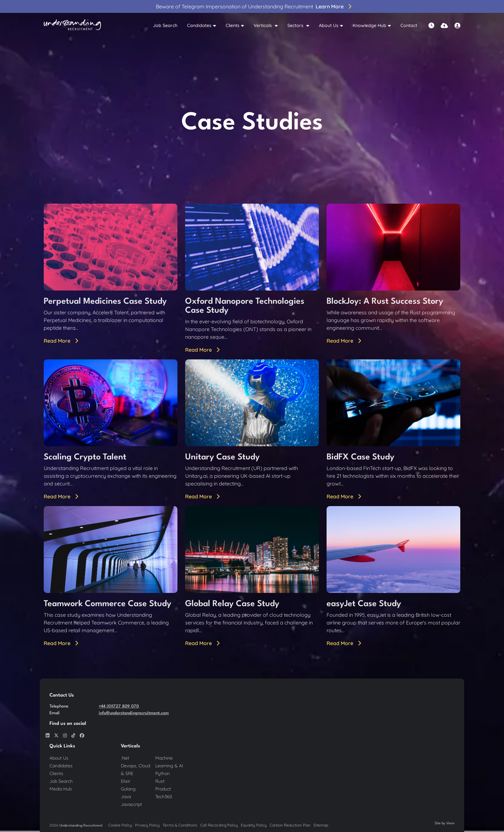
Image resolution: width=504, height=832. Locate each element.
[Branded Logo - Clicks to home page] (72, 26)
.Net (125, 758)
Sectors (296, 25)
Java (126, 797)
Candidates (199, 25)
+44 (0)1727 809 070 (119, 706)
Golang (128, 789)
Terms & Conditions (180, 825)
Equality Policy (254, 825)
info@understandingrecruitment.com (134, 713)
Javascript (131, 804)
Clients (233, 25)
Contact (409, 25)
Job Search (165, 25)
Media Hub (61, 789)
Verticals (263, 25)
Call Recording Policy (219, 825)
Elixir (126, 781)
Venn (450, 823)
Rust (160, 781)
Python (162, 773)
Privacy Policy (147, 825)
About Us (329, 25)
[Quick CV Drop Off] (444, 26)
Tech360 (164, 797)
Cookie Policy (120, 825)
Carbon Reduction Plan (290, 825)
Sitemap (321, 825)
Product (163, 789)
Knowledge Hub (369, 25)
